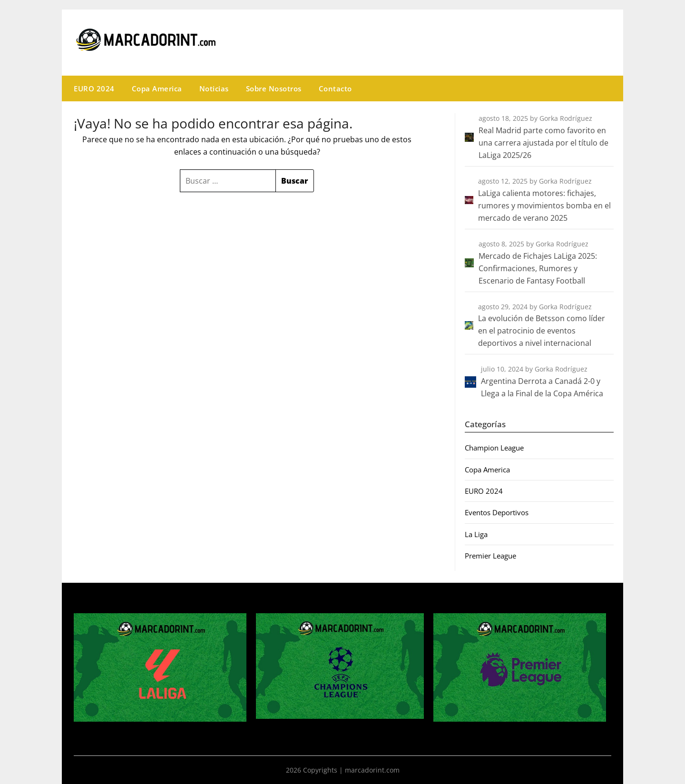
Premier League (490, 556)
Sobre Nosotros (274, 88)
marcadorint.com (372, 770)
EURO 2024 (94, 88)
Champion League (494, 448)
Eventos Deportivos (497, 512)
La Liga (476, 534)
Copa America (157, 88)
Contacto (335, 88)
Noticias (214, 88)
